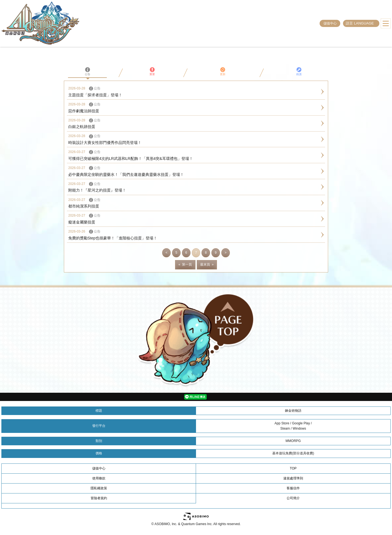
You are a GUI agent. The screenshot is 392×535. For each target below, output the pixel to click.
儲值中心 (330, 23)
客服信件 (293, 488)
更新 (223, 71)
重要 (152, 71)
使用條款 (99, 478)
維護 (299, 71)
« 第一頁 (185, 264)
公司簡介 (293, 498)
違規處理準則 (293, 478)
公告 (88, 71)
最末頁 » (207, 264)
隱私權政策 (99, 488)
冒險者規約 (99, 498)
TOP (293, 468)
